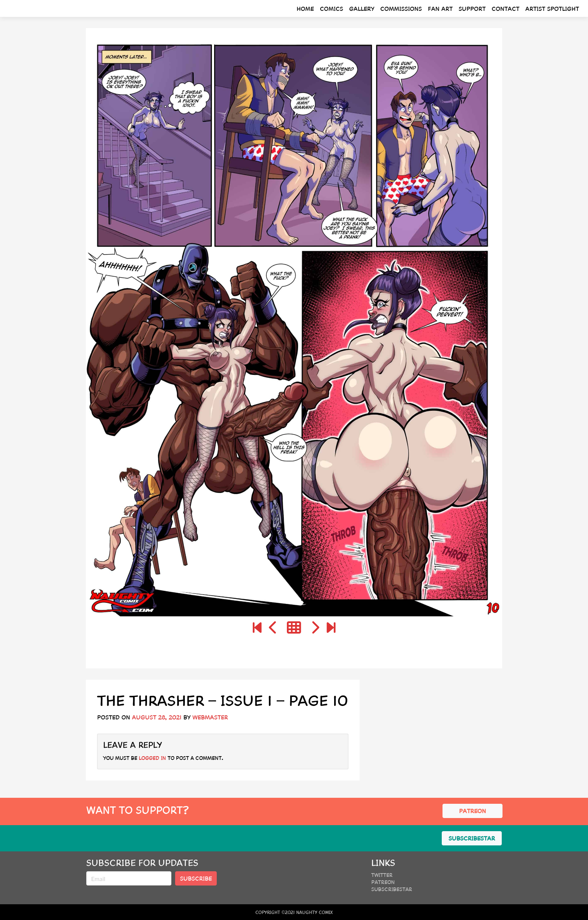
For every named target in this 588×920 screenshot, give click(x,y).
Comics (331, 8)
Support (472, 8)
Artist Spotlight (552, 8)
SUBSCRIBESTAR (472, 838)
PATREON (472, 811)
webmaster (210, 717)
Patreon (383, 882)
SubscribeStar (392, 889)
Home (305, 8)
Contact (505, 8)
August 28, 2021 (157, 717)
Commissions (401, 8)
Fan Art (440, 8)
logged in (152, 758)
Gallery (362, 8)
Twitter (382, 875)
